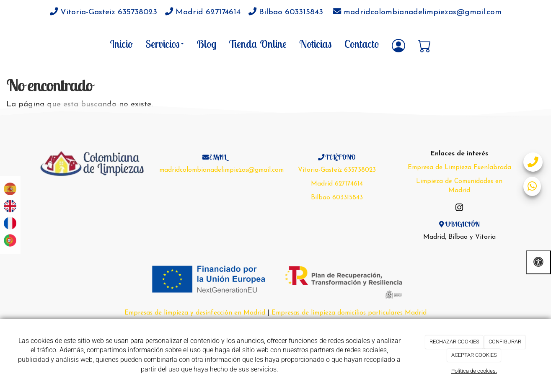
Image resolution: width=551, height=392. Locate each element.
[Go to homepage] (35, 44)
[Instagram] (459, 209)
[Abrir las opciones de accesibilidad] (538, 262)
